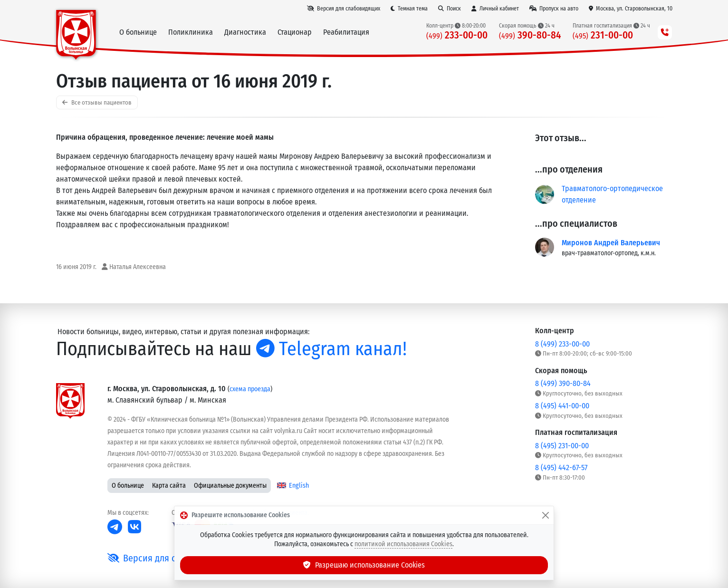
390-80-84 (530, 35)
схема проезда (250, 389)
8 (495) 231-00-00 (562, 446)
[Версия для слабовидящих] (344, 9)
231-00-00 (603, 35)
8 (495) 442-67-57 (561, 468)
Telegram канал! (331, 349)
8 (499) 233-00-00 (562, 344)
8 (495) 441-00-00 (562, 406)
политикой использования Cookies (403, 544)
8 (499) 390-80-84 (563, 383)
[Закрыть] (546, 515)
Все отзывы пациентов (97, 102)
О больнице (128, 486)
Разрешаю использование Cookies (364, 565)
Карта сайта (169, 486)
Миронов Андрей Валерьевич (611, 243)
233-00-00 (457, 35)
